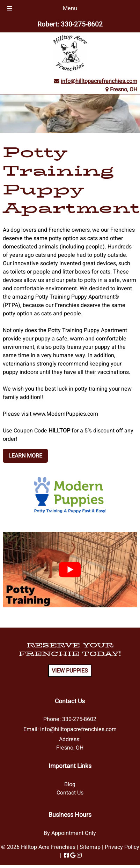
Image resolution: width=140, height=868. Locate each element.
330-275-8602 (82, 24)
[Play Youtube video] (70, 569)
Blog (70, 784)
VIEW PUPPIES (70, 671)
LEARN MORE (25, 456)
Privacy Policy (122, 847)
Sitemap (90, 847)
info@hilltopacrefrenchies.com (99, 81)
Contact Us (70, 793)
